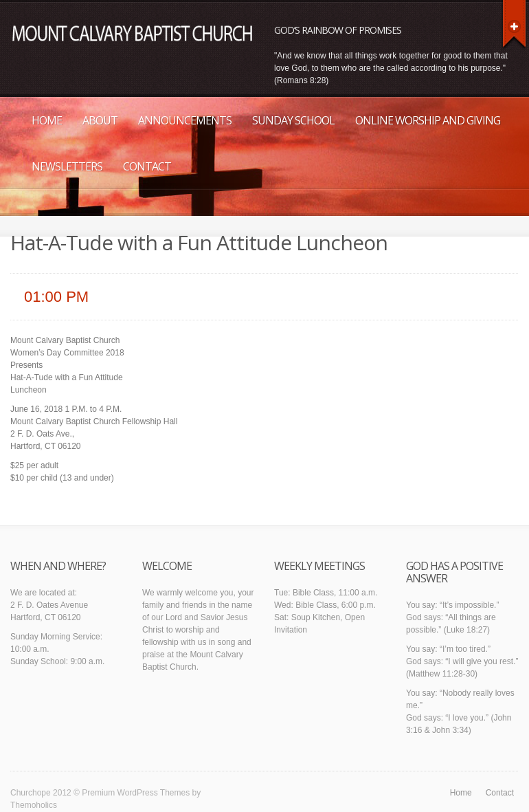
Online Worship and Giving (428, 120)
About (100, 120)
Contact (147, 166)
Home (47, 120)
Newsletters (67, 166)
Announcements (185, 120)
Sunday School (293, 120)
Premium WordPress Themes (136, 793)
